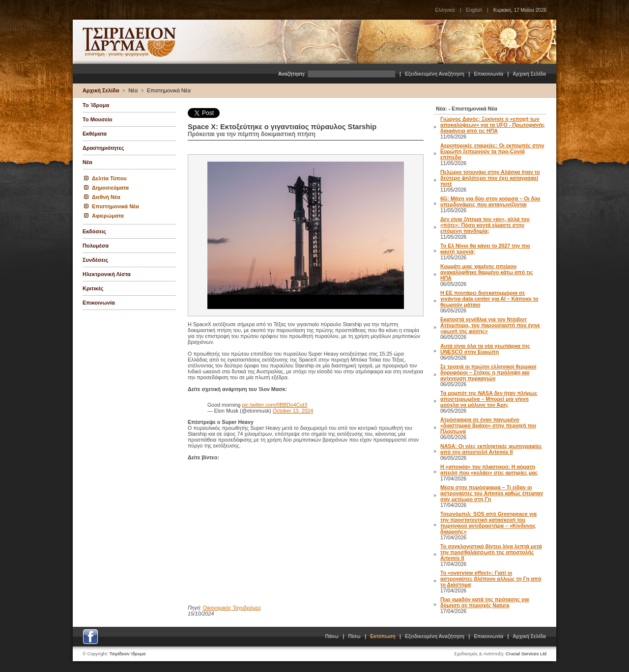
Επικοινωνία (488, 74)
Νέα (133, 90)
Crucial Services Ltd (526, 654)
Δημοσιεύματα (110, 188)
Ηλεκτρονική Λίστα (107, 274)
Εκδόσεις (94, 231)
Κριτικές (93, 288)
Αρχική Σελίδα (529, 74)
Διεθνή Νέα (106, 197)
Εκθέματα (95, 134)
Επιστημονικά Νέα (169, 90)
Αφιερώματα (108, 216)
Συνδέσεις (95, 260)
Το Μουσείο (97, 119)
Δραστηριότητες (103, 148)
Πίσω (355, 636)
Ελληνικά (445, 10)
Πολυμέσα (96, 246)
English (474, 10)
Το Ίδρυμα (96, 105)
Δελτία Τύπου (109, 178)
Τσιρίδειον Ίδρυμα (128, 654)
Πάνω (332, 636)
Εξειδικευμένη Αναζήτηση (435, 74)
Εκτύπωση (383, 636)
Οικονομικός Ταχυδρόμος (232, 608)
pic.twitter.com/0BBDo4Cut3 (275, 405)
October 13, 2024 (293, 411)
